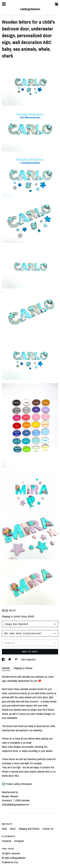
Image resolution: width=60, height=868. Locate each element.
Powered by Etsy (10, 862)
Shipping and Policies (29, 829)
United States (20, 616)
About (13, 829)
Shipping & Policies (23, 668)
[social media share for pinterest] (16, 659)
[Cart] (56, 5)
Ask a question (28, 659)
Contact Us (48, 829)
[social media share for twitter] (10, 659)
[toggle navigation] (4, 4)
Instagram (19, 841)
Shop (5, 829)
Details (6, 668)
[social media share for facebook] (4, 659)
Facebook (7, 841)
